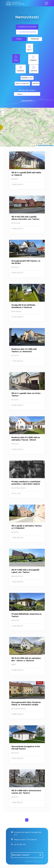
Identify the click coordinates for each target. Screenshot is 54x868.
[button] (3, 111)
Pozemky (33, 60)
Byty (29, 50)
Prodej (19, 39)
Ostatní (34, 71)
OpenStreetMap (46, 146)
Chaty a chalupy (22, 84)
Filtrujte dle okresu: (27, 90)
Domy (16, 60)
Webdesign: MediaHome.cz (34, 861)
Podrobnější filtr (27, 101)
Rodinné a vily (27, 78)
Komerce (21, 71)
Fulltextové (27, 32)
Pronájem (35, 39)
